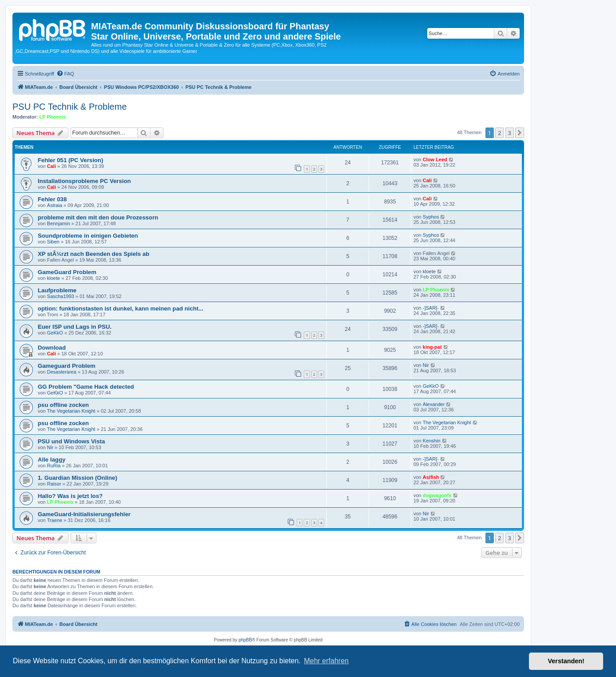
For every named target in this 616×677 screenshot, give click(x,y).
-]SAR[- (431, 308)
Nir (426, 365)
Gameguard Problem (67, 366)
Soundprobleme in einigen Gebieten (88, 236)
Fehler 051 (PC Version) (70, 160)
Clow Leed (435, 159)
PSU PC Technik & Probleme (70, 107)
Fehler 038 (52, 199)
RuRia (54, 466)
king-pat (432, 347)
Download (52, 348)
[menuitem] (65, 74)
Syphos (431, 217)
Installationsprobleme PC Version (84, 181)
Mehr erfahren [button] (326, 661)
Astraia (55, 205)
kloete (54, 278)
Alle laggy (52, 460)
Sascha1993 (61, 296)
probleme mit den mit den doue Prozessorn (98, 217)
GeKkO (55, 333)
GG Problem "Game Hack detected (86, 387)
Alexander (434, 404)
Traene (55, 520)
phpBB (245, 640)
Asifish (431, 477)
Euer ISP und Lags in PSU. (75, 327)
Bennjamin (59, 223)
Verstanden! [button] (566, 661)
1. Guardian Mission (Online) (77, 478)
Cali (52, 166)
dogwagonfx (437, 495)
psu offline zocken (63, 405)
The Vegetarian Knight (71, 411)
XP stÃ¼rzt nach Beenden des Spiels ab (93, 254)
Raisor (54, 484)
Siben (53, 242)
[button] (520, 133)
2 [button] (499, 133)
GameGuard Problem (67, 272)
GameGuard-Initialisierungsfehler (84, 514)
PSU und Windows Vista (71, 441)
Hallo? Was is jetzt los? (70, 496)
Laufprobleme (57, 290)
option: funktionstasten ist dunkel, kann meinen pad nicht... (121, 309)
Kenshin (432, 441)
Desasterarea (62, 372)
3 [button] (510, 133)
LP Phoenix (53, 117)
